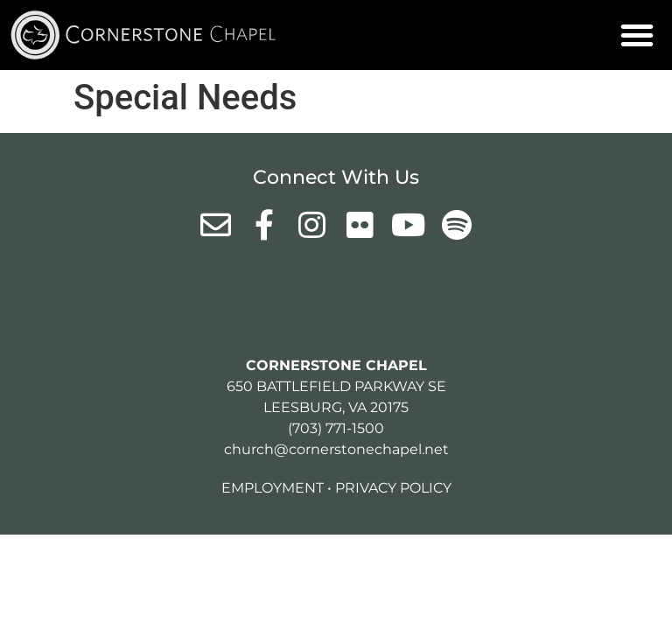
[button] (637, 35)
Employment (273, 488)
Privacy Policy (393, 488)
